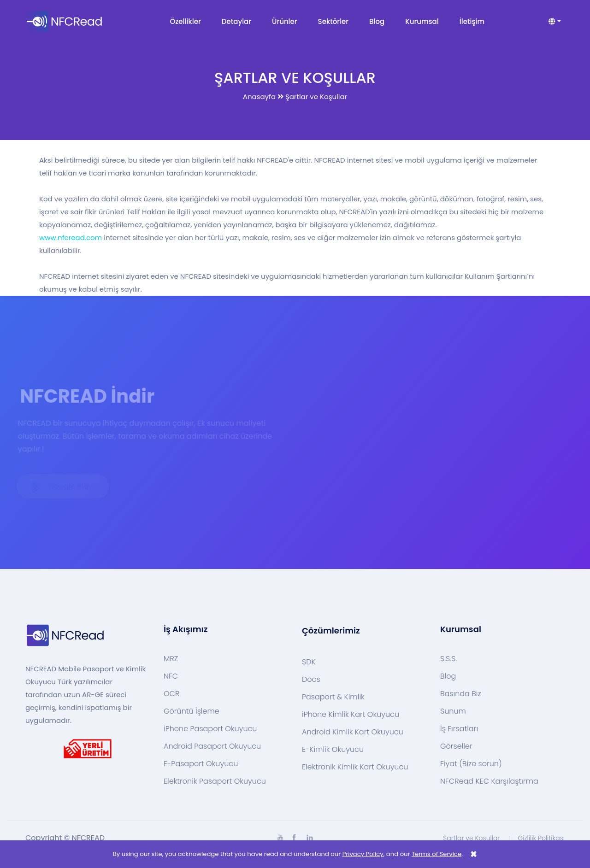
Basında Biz (461, 694)
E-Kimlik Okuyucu (333, 750)
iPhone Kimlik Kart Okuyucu (351, 715)
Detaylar (236, 21)
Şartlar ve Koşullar (471, 838)
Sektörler (333, 21)
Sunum (453, 711)
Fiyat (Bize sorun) (471, 764)
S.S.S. (448, 659)
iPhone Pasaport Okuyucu (210, 729)
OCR (171, 694)
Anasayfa (259, 97)
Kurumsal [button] (422, 21)
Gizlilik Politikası (541, 838)
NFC (171, 676)
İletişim (472, 21)
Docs (311, 680)
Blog (377, 21)
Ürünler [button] (285, 21)
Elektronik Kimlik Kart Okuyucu (355, 767)
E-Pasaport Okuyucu (201, 764)
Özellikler (186, 21)
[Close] (474, 854)
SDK (309, 662)
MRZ (171, 659)
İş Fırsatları (459, 729)
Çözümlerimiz (331, 630)
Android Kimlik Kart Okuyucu (353, 732)
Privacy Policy (363, 854)
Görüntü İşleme (192, 711)
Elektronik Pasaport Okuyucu (215, 781)
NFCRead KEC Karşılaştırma (489, 781)
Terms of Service (437, 854)
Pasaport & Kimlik (333, 697)
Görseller (456, 746)
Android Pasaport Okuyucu (212, 746)
